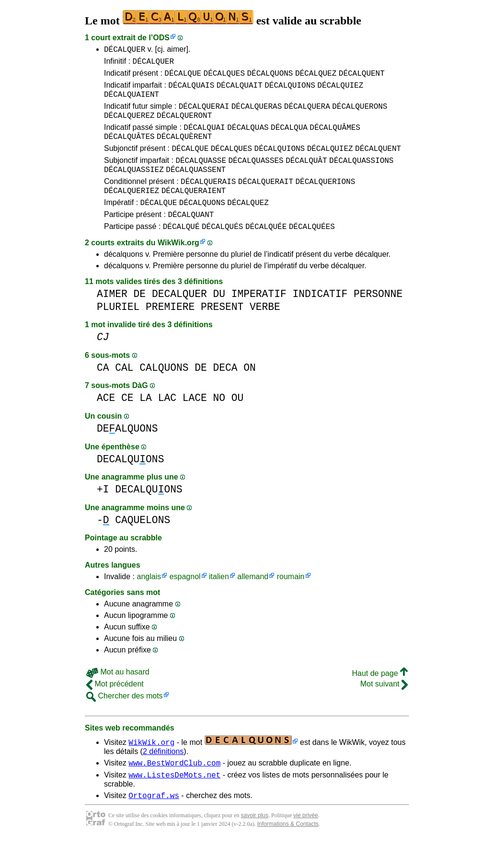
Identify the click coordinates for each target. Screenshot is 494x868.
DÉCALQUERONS (360, 114)
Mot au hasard (118, 696)
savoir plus (255, 844)
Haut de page (380, 698)
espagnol (185, 601)
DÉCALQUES (224, 77)
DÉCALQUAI (204, 138)
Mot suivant (384, 708)
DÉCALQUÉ (181, 251)
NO (219, 422)
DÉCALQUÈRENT (184, 149)
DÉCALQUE (183, 77)
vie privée (305, 844)
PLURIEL (118, 331)
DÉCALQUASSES (256, 176)
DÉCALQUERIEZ (132, 210)
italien (219, 601)
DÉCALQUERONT (184, 125)
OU (238, 422)
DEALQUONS (127, 453)
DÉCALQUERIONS (325, 200)
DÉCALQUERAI (204, 114)
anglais (149, 601)
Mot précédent (115, 708)
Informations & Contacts (288, 853)
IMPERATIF (259, 318)
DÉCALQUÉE (266, 251)
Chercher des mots (125, 720)
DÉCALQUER (125, 50)
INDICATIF (320, 318)
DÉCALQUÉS (222, 251)
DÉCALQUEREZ (129, 125)
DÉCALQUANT (191, 237)
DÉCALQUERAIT (266, 200)
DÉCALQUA (289, 138)
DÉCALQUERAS (257, 114)
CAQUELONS (143, 544)
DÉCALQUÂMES (335, 138)
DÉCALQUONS (270, 77)
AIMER (112, 318)
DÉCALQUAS (248, 138)
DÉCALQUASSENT (196, 186)
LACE (195, 422)
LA (146, 422)
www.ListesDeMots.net (174, 802)
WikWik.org (178, 267)
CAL (124, 392)
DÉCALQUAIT (240, 91)
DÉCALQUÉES (312, 251)
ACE (106, 422)
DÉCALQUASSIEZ (134, 186)
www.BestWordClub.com (174, 788)
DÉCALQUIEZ (340, 91)
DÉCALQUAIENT (132, 101)
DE (140, 318)
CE (127, 422)
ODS (161, 38)
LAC (167, 422)
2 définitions (163, 776)
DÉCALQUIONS (290, 91)
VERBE (265, 331)
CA (103, 392)
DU (219, 318)
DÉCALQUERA (307, 114)
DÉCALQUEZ (316, 77)
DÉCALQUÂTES (129, 149)
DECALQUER (179, 318)
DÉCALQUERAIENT (194, 210)
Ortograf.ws (154, 824)
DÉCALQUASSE (201, 176)
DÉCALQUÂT (306, 176)
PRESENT (222, 331)
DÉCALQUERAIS (208, 200)
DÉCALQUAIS (191, 91)
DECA (225, 392)
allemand (253, 601)
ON (250, 392)
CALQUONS (164, 392)
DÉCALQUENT (362, 77)
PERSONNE (378, 318)
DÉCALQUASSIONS (361, 176)
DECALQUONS (130, 484)
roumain (291, 601)
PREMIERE (170, 331)
